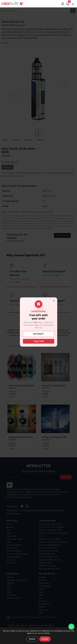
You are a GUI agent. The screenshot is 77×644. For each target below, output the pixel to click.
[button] (73, 4)
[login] (63, 4)
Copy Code (39, 341)
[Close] (54, 301)
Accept (45, 639)
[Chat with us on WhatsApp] (71, 627)
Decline (32, 639)
